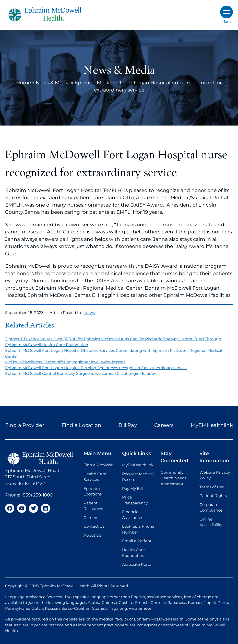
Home (23, 83)
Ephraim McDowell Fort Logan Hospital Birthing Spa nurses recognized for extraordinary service (96, 368)
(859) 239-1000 (37, 495)
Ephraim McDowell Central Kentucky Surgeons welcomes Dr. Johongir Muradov (81, 373)
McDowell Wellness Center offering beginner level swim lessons (65, 362)
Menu (227, 15)
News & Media (53, 83)
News (90, 313)
